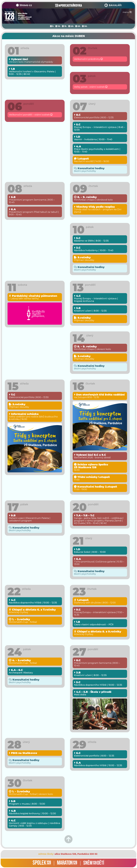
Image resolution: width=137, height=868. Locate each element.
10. (58, 26)
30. (85, 26)
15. (64, 26)
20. (71, 26)
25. (78, 26)
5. (52, 26)
